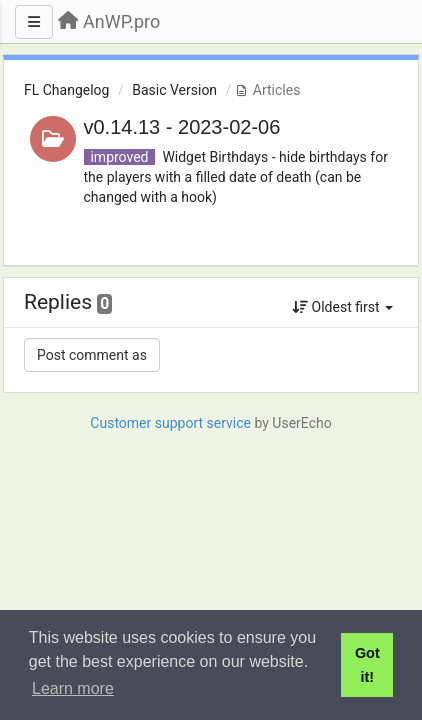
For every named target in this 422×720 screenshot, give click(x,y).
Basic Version (174, 90)
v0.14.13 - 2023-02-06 (182, 127)
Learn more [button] (73, 688)
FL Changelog (66, 90)
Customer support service (170, 423)
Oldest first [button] (342, 307)
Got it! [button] (367, 665)
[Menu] (34, 22)
